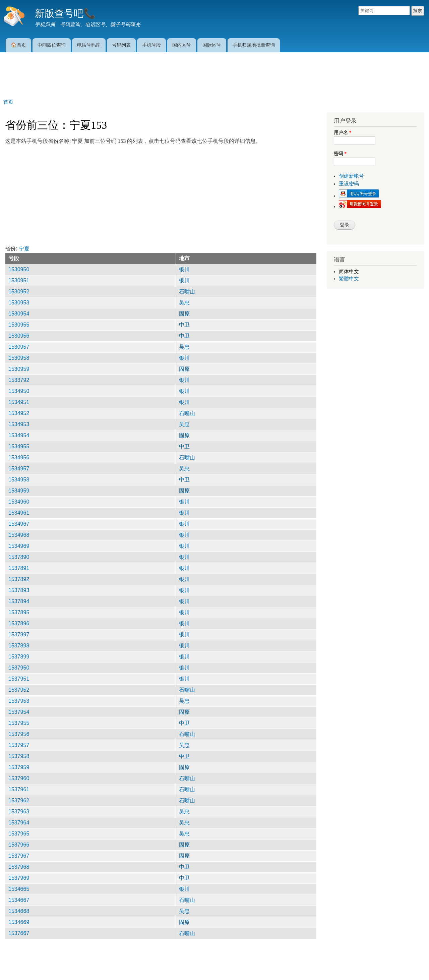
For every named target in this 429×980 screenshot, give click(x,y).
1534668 (19, 911)
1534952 (19, 413)
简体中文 (349, 272)
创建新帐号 (351, 176)
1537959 (19, 767)
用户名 (343, 133)
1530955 (19, 325)
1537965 (19, 834)
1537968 (19, 867)
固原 (184, 314)
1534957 (19, 469)
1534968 (19, 535)
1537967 (19, 856)
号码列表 (121, 45)
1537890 (19, 557)
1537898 (19, 646)
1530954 (19, 314)
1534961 (19, 513)
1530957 (19, 347)
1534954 (19, 435)
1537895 (19, 612)
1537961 (19, 789)
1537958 (19, 756)
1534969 (19, 546)
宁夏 (24, 249)
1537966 (19, 845)
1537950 (19, 668)
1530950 (19, 269)
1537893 (19, 590)
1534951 (19, 402)
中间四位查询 (52, 45)
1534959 (19, 491)
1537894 (19, 601)
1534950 (19, 391)
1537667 (19, 933)
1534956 (19, 457)
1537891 (19, 568)
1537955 (19, 723)
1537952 (19, 690)
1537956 (19, 734)
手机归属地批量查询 (254, 45)
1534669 (19, 922)
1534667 (19, 900)
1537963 (19, 812)
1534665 (19, 889)
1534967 (19, 524)
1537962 (19, 800)
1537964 (19, 823)
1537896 (19, 623)
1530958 (19, 358)
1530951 (19, 280)
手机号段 (151, 45)
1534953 (19, 424)
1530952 (19, 292)
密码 (340, 154)
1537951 (19, 679)
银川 (184, 269)
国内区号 (182, 45)
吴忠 (184, 303)
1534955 (19, 446)
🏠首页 (18, 45)
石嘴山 (187, 292)
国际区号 (212, 45)
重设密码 (349, 184)
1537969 (19, 878)
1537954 (19, 712)
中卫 (184, 325)
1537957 (19, 745)
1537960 (19, 778)
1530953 (19, 303)
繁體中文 (349, 279)
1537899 (19, 657)
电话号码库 (89, 45)
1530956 (19, 336)
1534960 (19, 502)
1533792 (19, 380)
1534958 (19, 480)
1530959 (19, 369)
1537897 (19, 635)
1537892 (19, 579)
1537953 (19, 701)
